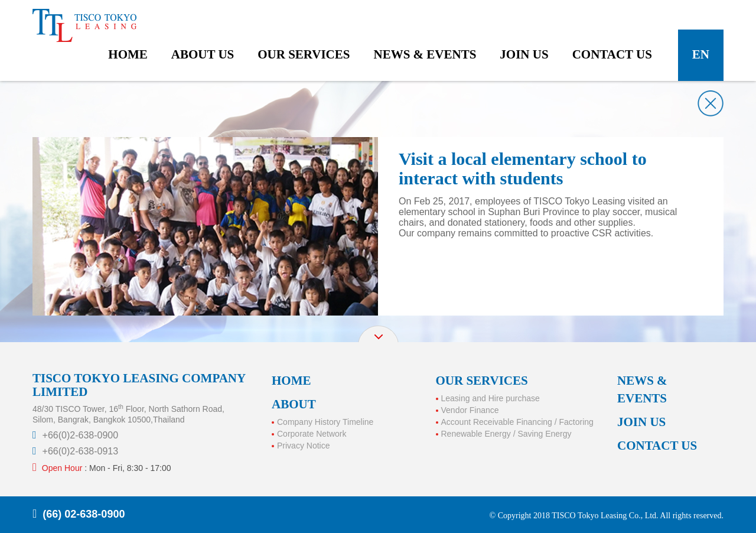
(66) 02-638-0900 (84, 514)
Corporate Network (312, 434)
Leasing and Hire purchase (491, 398)
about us (203, 54)
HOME (291, 381)
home (128, 54)
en (701, 54)
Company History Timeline (325, 422)
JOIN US (641, 422)
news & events (425, 54)
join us (524, 54)
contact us (612, 54)
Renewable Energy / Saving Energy (506, 434)
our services (304, 54)
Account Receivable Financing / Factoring (517, 422)
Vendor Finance (470, 410)
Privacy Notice (303, 446)
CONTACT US (657, 446)
